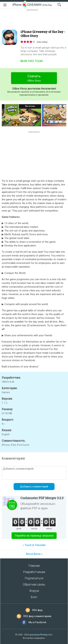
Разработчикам (34, 572)
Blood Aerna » (34, 554)
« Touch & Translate (34, 545)
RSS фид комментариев (37, 616)
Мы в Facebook (37, 622)
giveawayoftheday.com (41, 635)
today (32, 61)
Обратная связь (34, 584)
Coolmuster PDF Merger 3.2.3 (42, 498)
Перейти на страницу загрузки (34, 536)
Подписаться (34, 578)
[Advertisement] (34, 20)
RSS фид (37, 610)
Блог (34, 597)
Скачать (34, 79)
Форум (34, 591)
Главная (34, 566)
